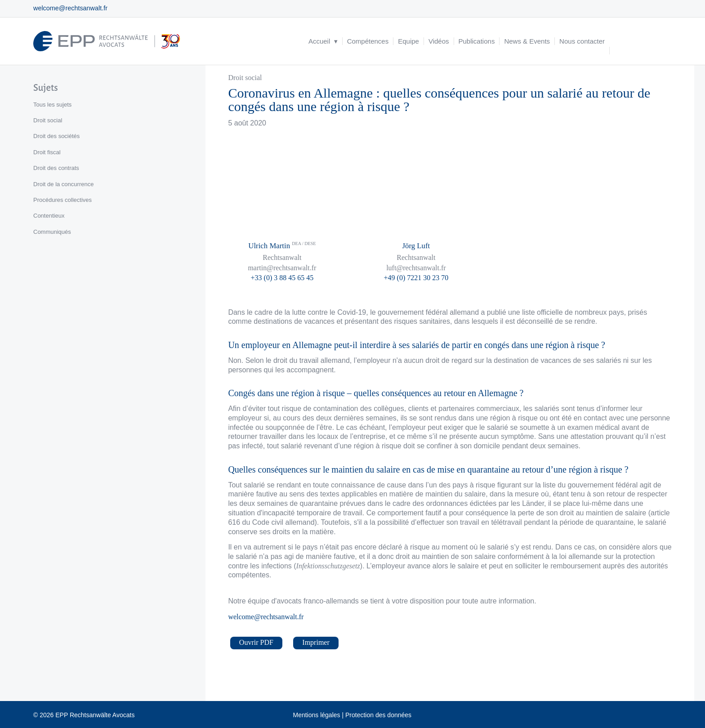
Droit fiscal (47, 152)
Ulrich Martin (282, 246)
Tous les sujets (52, 105)
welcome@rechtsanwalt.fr (70, 8)
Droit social (245, 78)
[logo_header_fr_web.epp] (107, 41)
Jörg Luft (416, 246)
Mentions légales (316, 715)
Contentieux (49, 216)
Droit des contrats (56, 168)
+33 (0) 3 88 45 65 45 (282, 278)
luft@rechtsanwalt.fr (416, 268)
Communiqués (52, 232)
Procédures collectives (62, 200)
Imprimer (316, 642)
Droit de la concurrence (63, 184)
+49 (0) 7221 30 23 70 (416, 278)
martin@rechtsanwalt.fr (282, 268)
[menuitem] (323, 41)
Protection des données (378, 715)
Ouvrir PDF (256, 642)
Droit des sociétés (56, 136)
